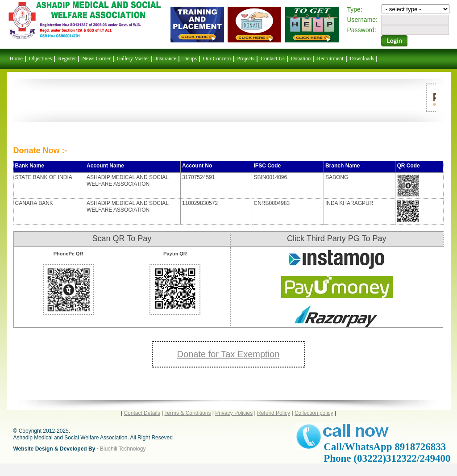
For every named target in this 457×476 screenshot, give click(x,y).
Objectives (40, 58)
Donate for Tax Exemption (228, 354)
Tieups (190, 58)
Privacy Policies (234, 413)
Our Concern (217, 58)
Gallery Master (133, 58)
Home (16, 58)
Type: (355, 9)
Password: (362, 30)
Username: (362, 20)
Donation (301, 58)
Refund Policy (274, 413)
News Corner (96, 58)
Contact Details (142, 413)
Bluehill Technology (123, 449)
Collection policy (314, 413)
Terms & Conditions (187, 413)
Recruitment (330, 58)
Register (67, 58)
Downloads (362, 58)
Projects (246, 58)
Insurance (166, 58)
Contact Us (273, 58)
